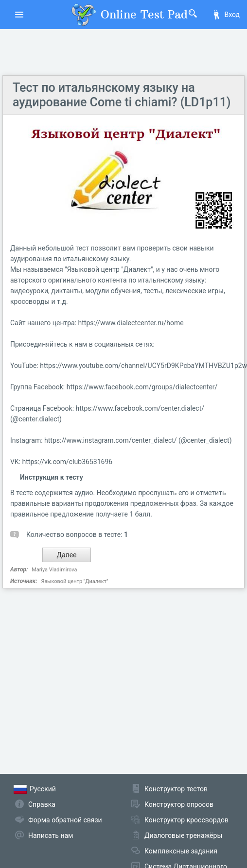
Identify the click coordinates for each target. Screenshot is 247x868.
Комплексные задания (181, 851)
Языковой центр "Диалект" (74, 581)
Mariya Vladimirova (54, 570)
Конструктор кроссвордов (186, 820)
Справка (42, 804)
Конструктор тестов (176, 789)
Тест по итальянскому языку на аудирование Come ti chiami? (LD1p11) (122, 95)
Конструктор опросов (179, 804)
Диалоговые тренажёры (183, 835)
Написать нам (51, 835)
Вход (226, 15)
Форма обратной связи (65, 820)
